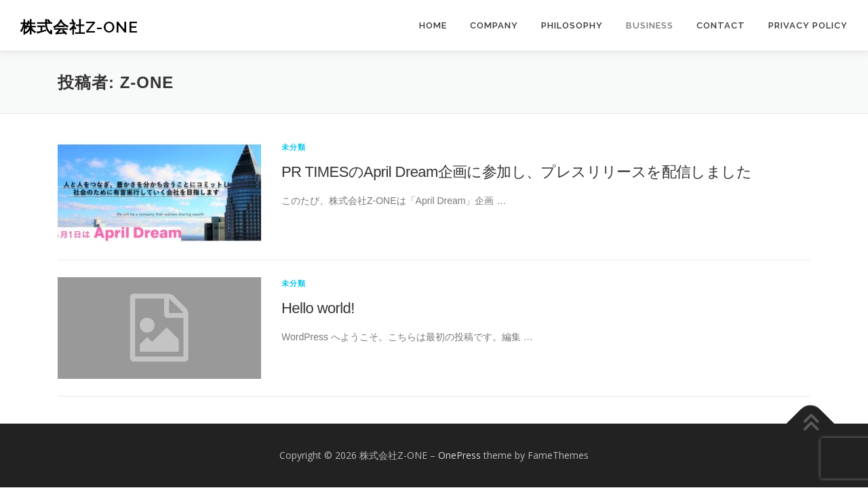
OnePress (459, 455)
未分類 (294, 147)
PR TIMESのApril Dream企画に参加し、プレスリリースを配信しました (516, 172)
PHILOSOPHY (572, 25)
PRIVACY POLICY (808, 25)
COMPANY (494, 25)
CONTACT (721, 25)
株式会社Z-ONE (79, 27)
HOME (433, 25)
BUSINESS (650, 25)
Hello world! (318, 308)
